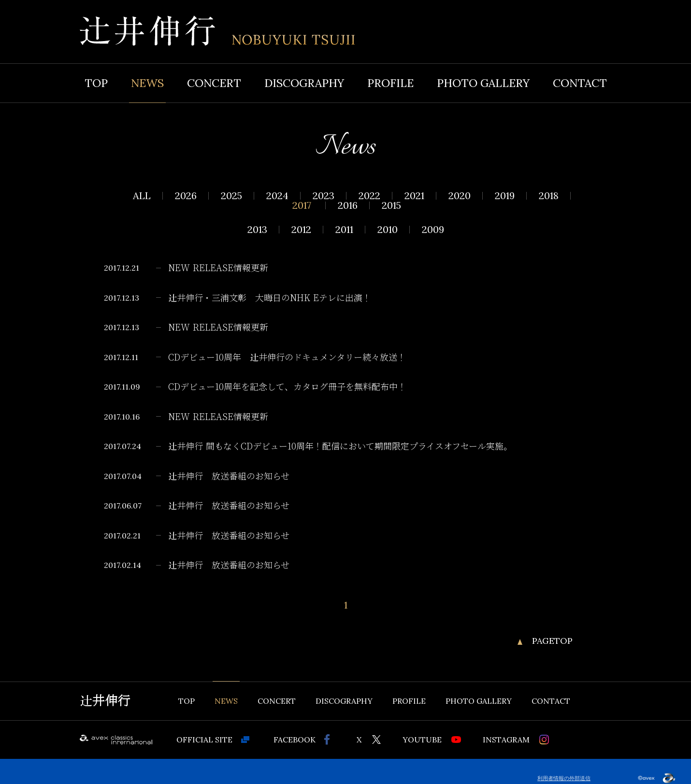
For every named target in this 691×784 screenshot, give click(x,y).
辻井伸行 (105, 701)
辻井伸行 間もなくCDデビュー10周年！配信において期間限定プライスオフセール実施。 (340, 447)
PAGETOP (552, 641)
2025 (231, 196)
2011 (344, 230)
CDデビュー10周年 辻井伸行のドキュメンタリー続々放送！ (287, 358)
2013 (257, 230)
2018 (549, 196)
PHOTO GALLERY (483, 83)
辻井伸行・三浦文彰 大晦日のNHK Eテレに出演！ (270, 298)
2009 (433, 230)
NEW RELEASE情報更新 (218, 268)
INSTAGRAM (506, 740)
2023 (324, 196)
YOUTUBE (422, 740)
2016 (348, 205)
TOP (96, 83)
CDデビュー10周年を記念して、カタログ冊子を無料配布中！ (287, 387)
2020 (460, 196)
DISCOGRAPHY (304, 83)
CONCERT (214, 83)
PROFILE (390, 83)
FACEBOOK (295, 740)
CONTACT (580, 83)
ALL (142, 196)
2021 (414, 196)
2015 (391, 205)
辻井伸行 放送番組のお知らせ (229, 477)
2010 (388, 230)
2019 (505, 196)
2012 (301, 230)
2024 (277, 196)
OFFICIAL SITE (204, 740)
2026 (186, 196)
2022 (369, 196)
